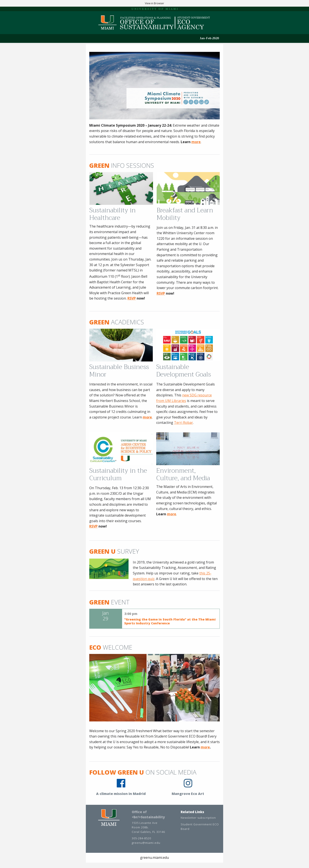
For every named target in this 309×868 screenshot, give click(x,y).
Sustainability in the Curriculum (118, 474)
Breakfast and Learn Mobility (185, 214)
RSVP (161, 293)
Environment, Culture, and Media (183, 474)
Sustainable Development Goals (184, 371)
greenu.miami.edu (154, 858)
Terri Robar (183, 423)
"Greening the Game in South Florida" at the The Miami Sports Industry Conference (170, 621)
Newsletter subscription (198, 818)
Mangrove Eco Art (188, 794)
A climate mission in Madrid (121, 794)
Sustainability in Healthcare (112, 214)
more (196, 142)
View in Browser (154, 3)
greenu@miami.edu (146, 843)
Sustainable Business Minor (119, 371)
